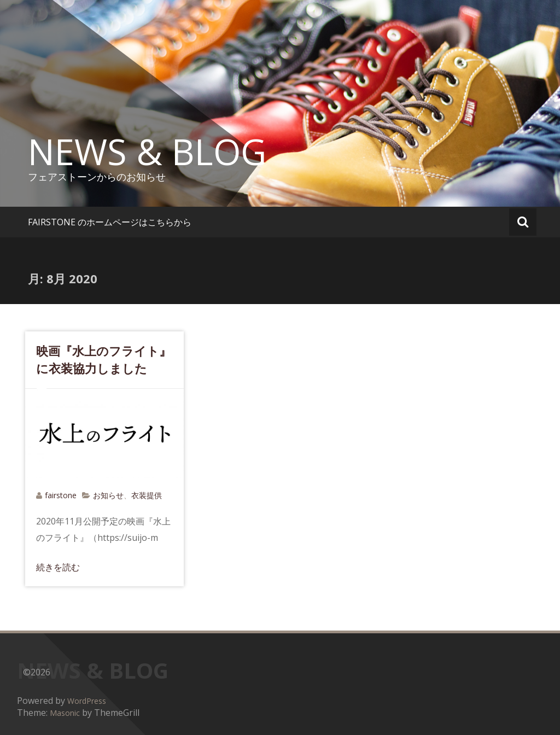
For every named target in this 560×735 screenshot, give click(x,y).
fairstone (61, 495)
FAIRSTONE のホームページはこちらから (110, 222)
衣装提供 (147, 495)
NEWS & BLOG (147, 151)
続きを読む (58, 567)
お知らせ (108, 495)
